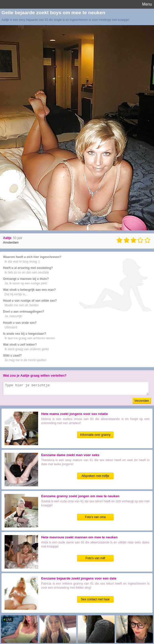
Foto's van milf (95, 558)
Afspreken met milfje (95, 476)
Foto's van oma (95, 517)
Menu (147, 4)
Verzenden (142, 401)
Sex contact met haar (95, 599)
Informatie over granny (95, 435)
